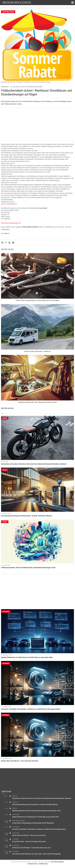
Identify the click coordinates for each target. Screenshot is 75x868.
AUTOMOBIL (6, 612)
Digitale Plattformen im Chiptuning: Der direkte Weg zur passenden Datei (27, 657)
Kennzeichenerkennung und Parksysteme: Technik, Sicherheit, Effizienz (26, 516)
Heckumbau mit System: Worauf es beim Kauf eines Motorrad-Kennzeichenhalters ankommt (34, 464)
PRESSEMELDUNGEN (8, 12)
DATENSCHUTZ (33, 864)
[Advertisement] (37, 124)
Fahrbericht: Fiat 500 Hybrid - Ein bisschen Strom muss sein (31, 848)
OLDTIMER (15, 839)
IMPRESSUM (43, 864)
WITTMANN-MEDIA (58, 862)
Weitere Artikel (7, 408)
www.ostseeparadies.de (9, 204)
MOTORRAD (6, 715)
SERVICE (5, 418)
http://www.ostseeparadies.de (11, 223)
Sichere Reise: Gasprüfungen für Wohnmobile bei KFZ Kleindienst (33, 823)
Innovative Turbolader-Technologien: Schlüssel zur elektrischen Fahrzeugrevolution (31, 709)
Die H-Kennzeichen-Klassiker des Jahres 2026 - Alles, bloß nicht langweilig (36, 854)
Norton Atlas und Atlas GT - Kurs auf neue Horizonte (20, 761)
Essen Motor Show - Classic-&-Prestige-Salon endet (29, 842)
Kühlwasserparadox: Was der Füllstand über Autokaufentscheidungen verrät (28, 568)
